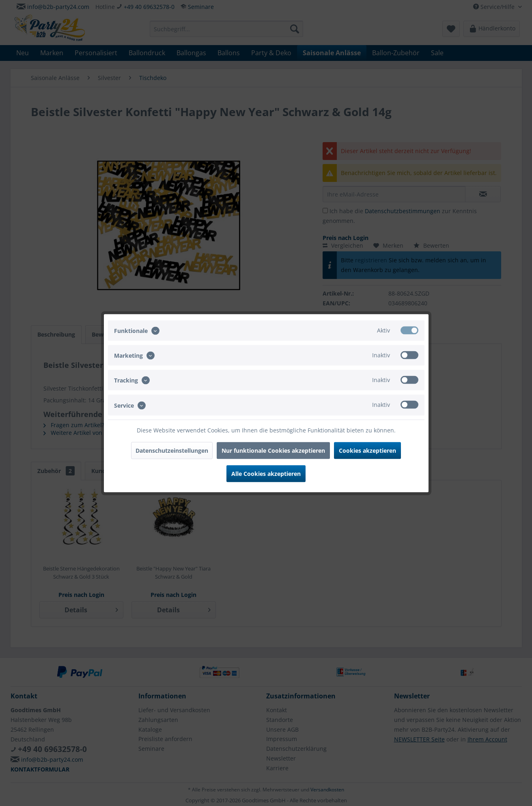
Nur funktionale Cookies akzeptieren (273, 450)
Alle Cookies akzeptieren (266, 473)
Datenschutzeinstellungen (172, 450)
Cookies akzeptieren (367, 450)
